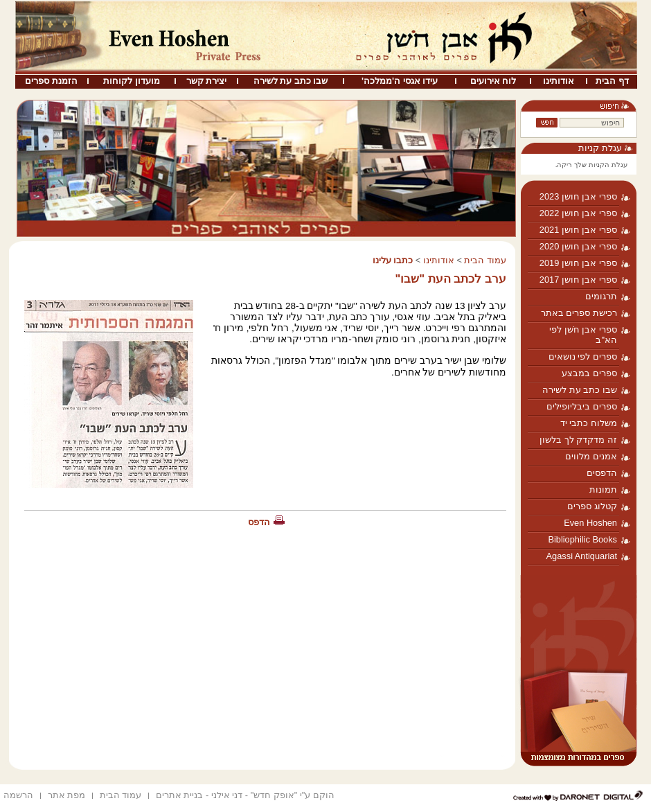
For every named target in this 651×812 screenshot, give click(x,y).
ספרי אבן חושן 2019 (578, 263)
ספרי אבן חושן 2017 (578, 280)
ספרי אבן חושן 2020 (578, 246)
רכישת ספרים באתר (579, 313)
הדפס (259, 522)
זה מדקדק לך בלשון (578, 440)
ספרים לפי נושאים (583, 356)
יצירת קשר (207, 81)
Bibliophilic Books (582, 539)
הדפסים (602, 473)
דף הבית (612, 81)
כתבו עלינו (393, 260)
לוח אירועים (493, 81)
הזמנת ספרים (51, 81)
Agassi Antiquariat (582, 556)
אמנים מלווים (591, 456)
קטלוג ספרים (592, 506)
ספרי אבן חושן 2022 (578, 213)
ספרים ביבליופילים (582, 406)
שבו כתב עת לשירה (291, 81)
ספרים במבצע (589, 373)
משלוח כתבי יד (589, 423)
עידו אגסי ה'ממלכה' (400, 81)
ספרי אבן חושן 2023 (578, 196)
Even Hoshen (590, 523)
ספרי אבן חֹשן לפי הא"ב (583, 335)
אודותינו (559, 81)
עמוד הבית (485, 260)
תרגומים (601, 296)
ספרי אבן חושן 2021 (578, 230)
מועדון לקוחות (132, 81)
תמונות (603, 489)
